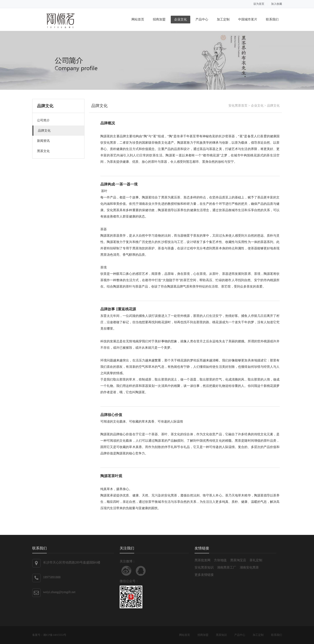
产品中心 (202, 19)
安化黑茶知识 (204, 568)
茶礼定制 (256, 560)
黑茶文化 (43, 151)
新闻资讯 (43, 141)
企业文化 (180, 19)
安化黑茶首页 (238, 106)
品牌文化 (44, 131)
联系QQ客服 (141, 571)
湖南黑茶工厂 (227, 568)
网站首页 (138, 19)
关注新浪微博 (126, 571)
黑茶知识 (221, 635)
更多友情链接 (204, 575)
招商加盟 (159, 19)
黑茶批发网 (203, 560)
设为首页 (259, 4)
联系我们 (272, 19)
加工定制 (223, 19)
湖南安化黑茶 (249, 568)
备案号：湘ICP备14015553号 (49, 635)
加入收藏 (277, 4)
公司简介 (43, 120)
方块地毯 (220, 560)
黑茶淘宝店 (238, 560)
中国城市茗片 (248, 19)
